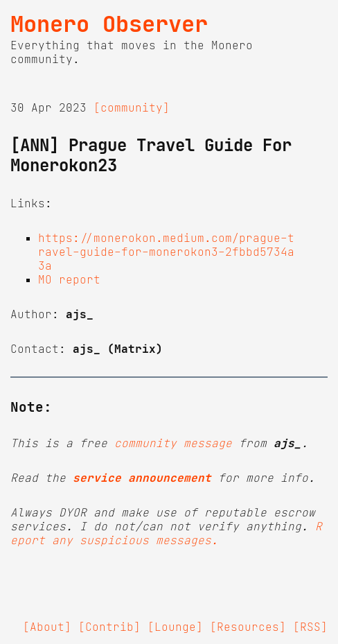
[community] (132, 107)
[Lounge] (175, 627)
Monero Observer (109, 24)
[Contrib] (109, 627)
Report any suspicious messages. (166, 533)
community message (173, 443)
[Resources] (248, 627)
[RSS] (310, 627)
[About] (47, 627)
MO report (69, 279)
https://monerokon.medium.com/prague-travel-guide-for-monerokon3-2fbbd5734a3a (166, 252)
